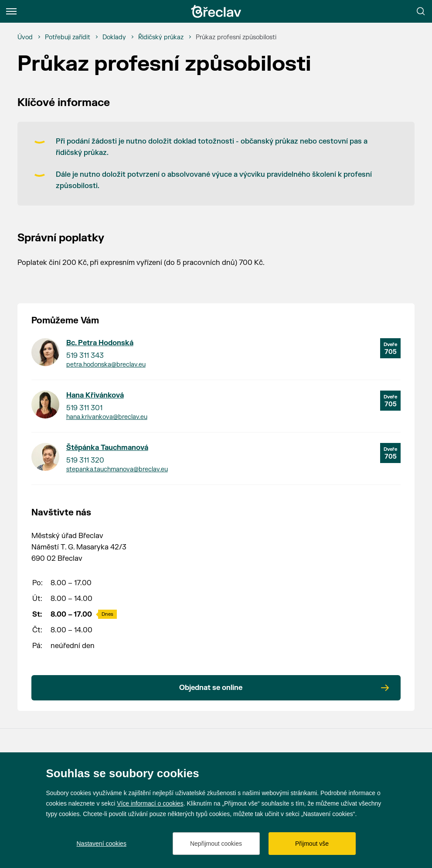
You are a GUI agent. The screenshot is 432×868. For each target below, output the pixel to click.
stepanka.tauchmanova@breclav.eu (117, 469)
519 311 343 (85, 356)
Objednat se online (211, 688)
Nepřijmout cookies (216, 844)
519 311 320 (85, 460)
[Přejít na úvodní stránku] (216, 11)
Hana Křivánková (95, 395)
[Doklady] (114, 38)
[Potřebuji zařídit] (68, 38)
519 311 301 (84, 408)
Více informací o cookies (150, 803)
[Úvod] (25, 38)
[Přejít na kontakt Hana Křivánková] (45, 405)
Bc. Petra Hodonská (100, 343)
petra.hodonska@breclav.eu (106, 365)
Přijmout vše (312, 844)
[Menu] (11, 11)
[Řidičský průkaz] (161, 38)
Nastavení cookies (102, 844)
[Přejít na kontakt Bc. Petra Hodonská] (45, 352)
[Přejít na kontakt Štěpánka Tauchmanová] (45, 457)
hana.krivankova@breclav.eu (107, 417)
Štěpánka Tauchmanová (107, 448)
